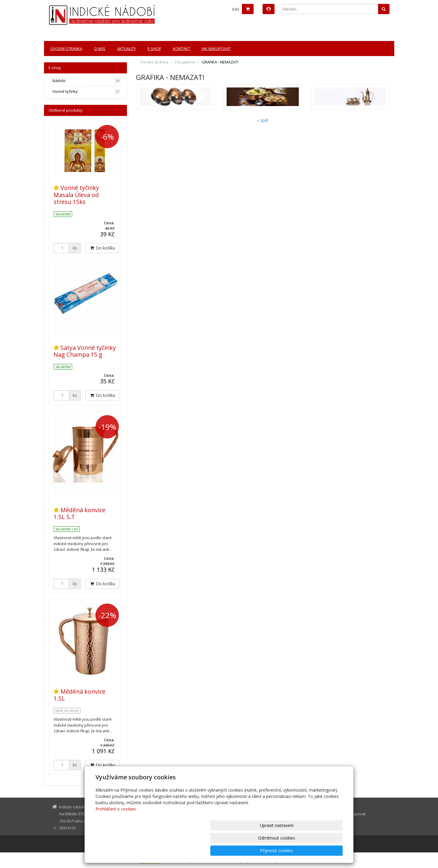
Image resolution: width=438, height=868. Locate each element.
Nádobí (87, 81)
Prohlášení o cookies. (116, 834)
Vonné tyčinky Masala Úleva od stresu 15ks (76, 195)
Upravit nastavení (222, 850)
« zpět (263, 120)
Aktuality (126, 49)
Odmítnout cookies (271, 850)
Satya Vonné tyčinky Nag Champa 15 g (85, 351)
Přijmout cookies (320, 850)
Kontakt (182, 49)
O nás (100, 49)
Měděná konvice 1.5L (79, 695)
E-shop (154, 49)
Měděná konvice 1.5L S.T (79, 513)
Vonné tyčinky (87, 92)
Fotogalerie (185, 62)
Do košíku (102, 248)
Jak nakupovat (216, 49)
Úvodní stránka (66, 49)
